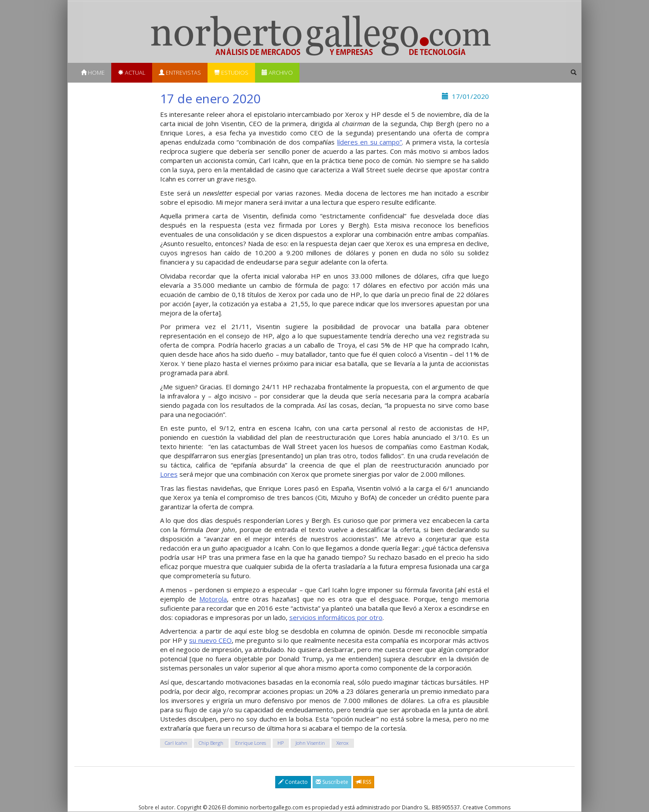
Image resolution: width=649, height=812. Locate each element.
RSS (364, 782)
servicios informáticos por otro (336, 617)
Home (93, 72)
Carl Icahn (176, 743)
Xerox (343, 743)
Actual (132, 72)
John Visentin (310, 743)
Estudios (231, 72)
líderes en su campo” (370, 142)
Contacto (293, 782)
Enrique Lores (251, 743)
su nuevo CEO (210, 640)
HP (281, 743)
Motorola (213, 599)
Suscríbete (332, 782)
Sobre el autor (156, 807)
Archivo (277, 72)
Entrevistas (180, 72)
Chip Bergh (211, 743)
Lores (169, 474)
